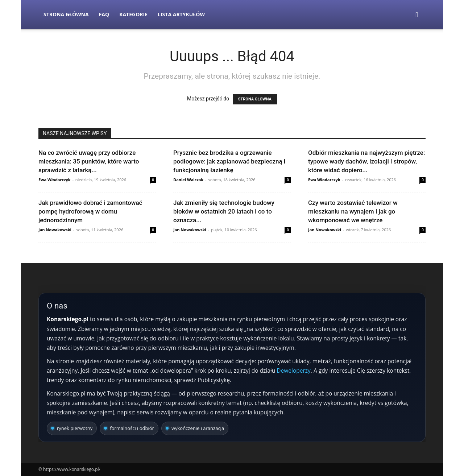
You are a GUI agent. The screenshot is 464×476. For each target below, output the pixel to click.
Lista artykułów (181, 14)
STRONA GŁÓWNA (255, 99)
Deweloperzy (293, 371)
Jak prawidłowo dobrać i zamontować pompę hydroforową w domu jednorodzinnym (90, 211)
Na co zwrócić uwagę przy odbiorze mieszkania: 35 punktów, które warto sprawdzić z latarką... (89, 161)
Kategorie (133, 14)
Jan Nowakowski (55, 230)
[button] (417, 15)
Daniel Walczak (188, 180)
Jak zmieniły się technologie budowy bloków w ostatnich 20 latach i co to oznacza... (224, 211)
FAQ (104, 14)
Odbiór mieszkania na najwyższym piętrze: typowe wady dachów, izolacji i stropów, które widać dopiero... (366, 161)
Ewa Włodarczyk (55, 180)
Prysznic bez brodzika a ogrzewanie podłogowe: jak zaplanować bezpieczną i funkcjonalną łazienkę (229, 161)
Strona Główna (66, 14)
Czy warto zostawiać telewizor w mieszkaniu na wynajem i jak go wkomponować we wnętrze (353, 211)
